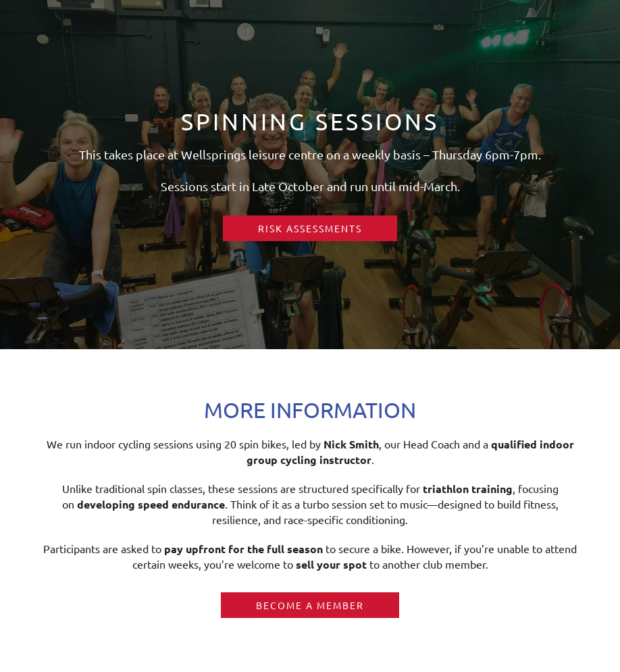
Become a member (310, 605)
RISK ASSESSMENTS (310, 228)
